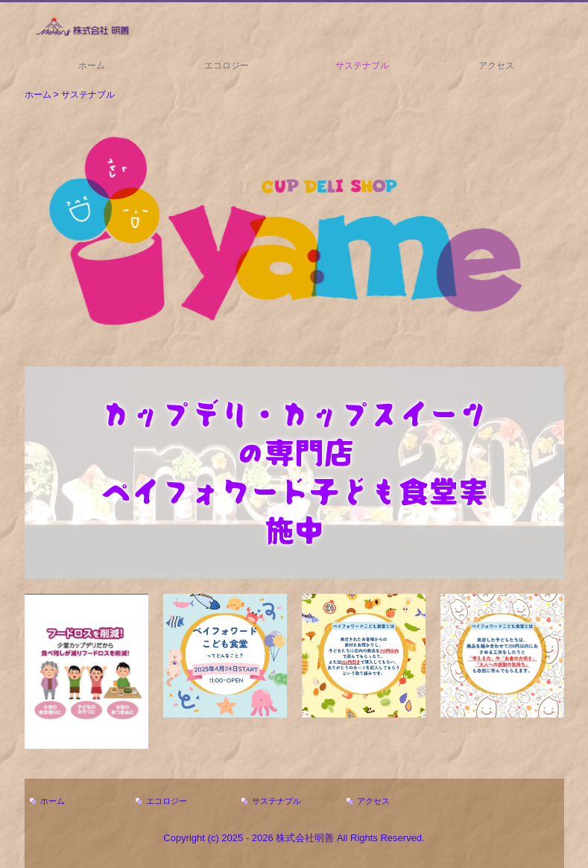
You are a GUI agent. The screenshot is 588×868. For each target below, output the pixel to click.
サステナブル (362, 66)
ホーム (92, 66)
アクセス (496, 66)
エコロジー (227, 66)
